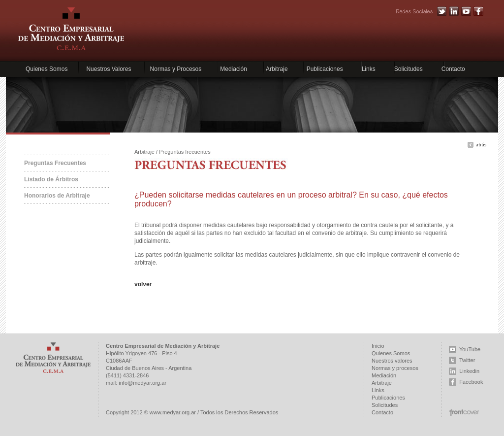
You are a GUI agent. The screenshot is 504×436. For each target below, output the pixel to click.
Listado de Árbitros (51, 179)
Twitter (467, 360)
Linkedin (469, 371)
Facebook (471, 382)
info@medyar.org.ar (142, 383)
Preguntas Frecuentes (55, 163)
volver (143, 284)
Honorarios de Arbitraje (57, 196)
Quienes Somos (47, 69)
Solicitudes (409, 69)
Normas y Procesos (176, 69)
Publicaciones (325, 69)
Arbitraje (277, 69)
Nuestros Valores (109, 69)
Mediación (234, 69)
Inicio (378, 346)
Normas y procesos (395, 368)
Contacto (453, 69)
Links (369, 69)
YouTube (470, 349)
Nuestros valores (392, 361)
